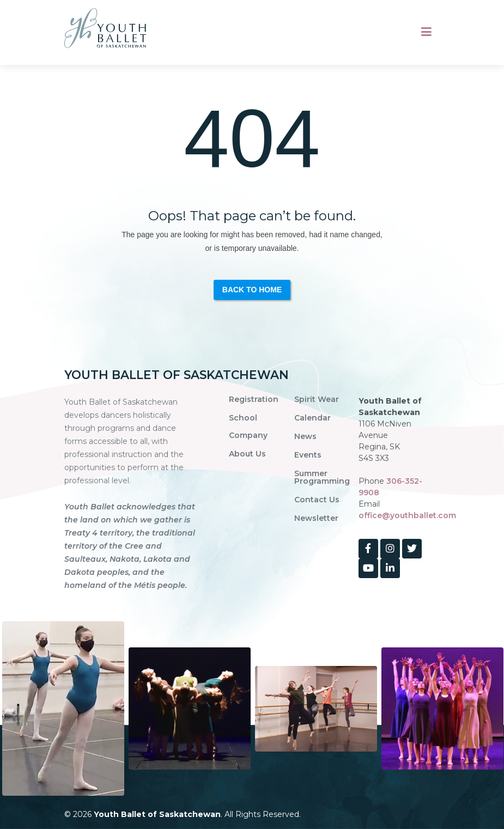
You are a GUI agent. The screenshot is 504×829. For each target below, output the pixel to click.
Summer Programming (322, 477)
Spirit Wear (317, 399)
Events (308, 455)
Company (248, 435)
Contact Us (317, 500)
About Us (247, 454)
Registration (254, 399)
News (305, 436)
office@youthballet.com (407, 515)
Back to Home (252, 290)
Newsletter (316, 518)
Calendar (312, 418)
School (243, 418)
